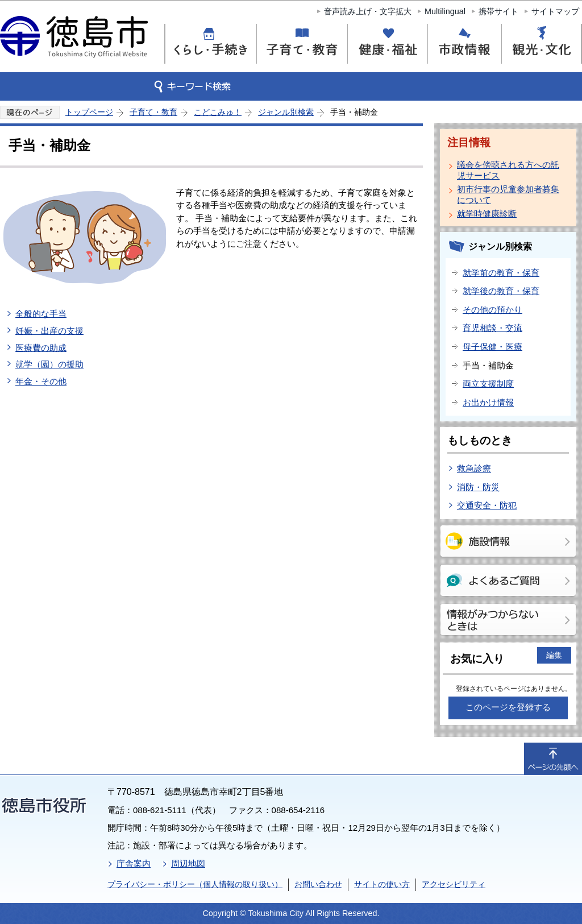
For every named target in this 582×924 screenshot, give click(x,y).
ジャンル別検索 (286, 112)
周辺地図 (188, 863)
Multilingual (445, 11)
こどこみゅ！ (218, 112)
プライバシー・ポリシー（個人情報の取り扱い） (195, 884)
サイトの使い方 (382, 884)
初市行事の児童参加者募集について (508, 194)
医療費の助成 (41, 348)
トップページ (89, 112)
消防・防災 (478, 487)
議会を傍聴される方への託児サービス (508, 170)
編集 (554, 655)
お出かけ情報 (488, 402)
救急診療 (474, 468)
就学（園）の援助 (49, 364)
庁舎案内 (134, 863)
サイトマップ (555, 11)
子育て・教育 (153, 112)
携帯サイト (498, 11)
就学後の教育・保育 (501, 291)
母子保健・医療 (492, 347)
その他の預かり (492, 310)
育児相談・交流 (492, 328)
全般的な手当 (41, 314)
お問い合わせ (318, 884)
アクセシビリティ (454, 884)
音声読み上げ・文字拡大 (368, 11)
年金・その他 (41, 381)
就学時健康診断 (487, 214)
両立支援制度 (488, 384)
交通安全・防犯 (487, 505)
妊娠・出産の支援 (49, 331)
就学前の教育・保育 (501, 273)
